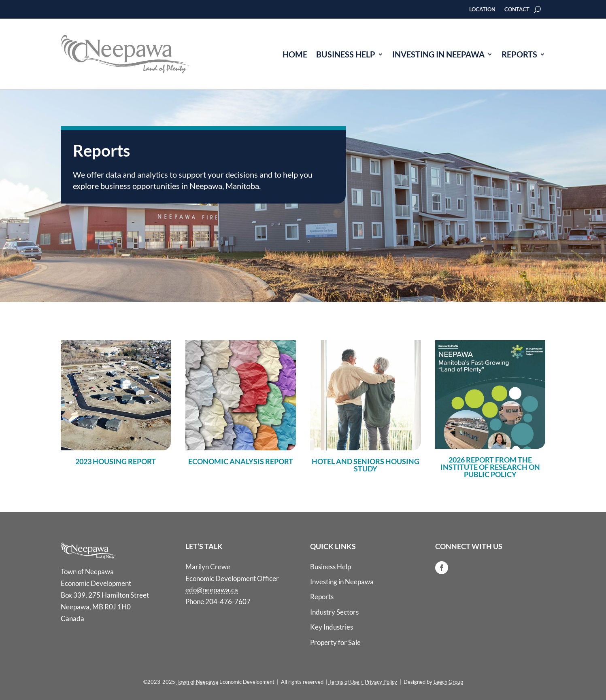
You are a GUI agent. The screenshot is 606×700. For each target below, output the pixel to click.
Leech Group (448, 682)
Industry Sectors (334, 612)
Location (482, 10)
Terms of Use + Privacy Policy (363, 682)
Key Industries (332, 627)
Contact (517, 10)
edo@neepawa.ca (212, 590)
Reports (519, 54)
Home (295, 54)
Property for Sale (335, 642)
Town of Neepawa (197, 682)
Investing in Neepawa (438, 54)
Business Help (346, 54)
